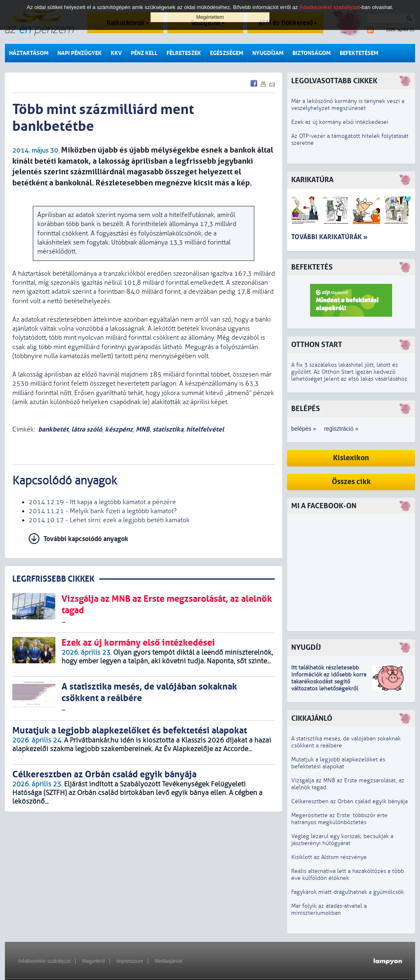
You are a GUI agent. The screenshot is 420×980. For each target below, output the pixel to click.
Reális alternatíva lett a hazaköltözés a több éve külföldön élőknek (348, 875)
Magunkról (94, 961)
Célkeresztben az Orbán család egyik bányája (349, 801)
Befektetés (312, 267)
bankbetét (53, 429)
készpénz (119, 429)
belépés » (304, 429)
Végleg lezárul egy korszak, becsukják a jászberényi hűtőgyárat (342, 840)
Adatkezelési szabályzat (44, 961)
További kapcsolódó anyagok (86, 539)
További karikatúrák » (329, 237)
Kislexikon (351, 458)
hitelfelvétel (205, 429)
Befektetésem (359, 53)
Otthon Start (317, 345)
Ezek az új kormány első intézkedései (340, 122)
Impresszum (129, 961)
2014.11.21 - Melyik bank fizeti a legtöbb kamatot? (103, 511)
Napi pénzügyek (80, 53)
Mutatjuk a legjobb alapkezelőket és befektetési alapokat (338, 763)
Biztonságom (312, 53)
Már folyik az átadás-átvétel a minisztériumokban (329, 909)
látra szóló (87, 429)
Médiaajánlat (168, 961)
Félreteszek (184, 53)
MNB (143, 429)
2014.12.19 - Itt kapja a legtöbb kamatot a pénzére (102, 502)
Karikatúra (312, 180)
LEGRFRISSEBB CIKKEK (53, 579)
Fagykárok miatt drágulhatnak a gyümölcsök (348, 892)
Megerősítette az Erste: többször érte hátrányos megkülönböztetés (339, 819)
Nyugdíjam (268, 53)
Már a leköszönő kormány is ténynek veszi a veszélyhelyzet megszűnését (348, 105)
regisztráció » (341, 429)
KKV (116, 53)
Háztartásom (29, 53)
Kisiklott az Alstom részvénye (329, 857)
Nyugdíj (306, 648)
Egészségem (227, 53)
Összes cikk (351, 482)
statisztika (168, 429)
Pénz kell (144, 53)
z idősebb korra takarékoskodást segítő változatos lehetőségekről (329, 682)
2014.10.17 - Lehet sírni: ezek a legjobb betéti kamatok (109, 520)
